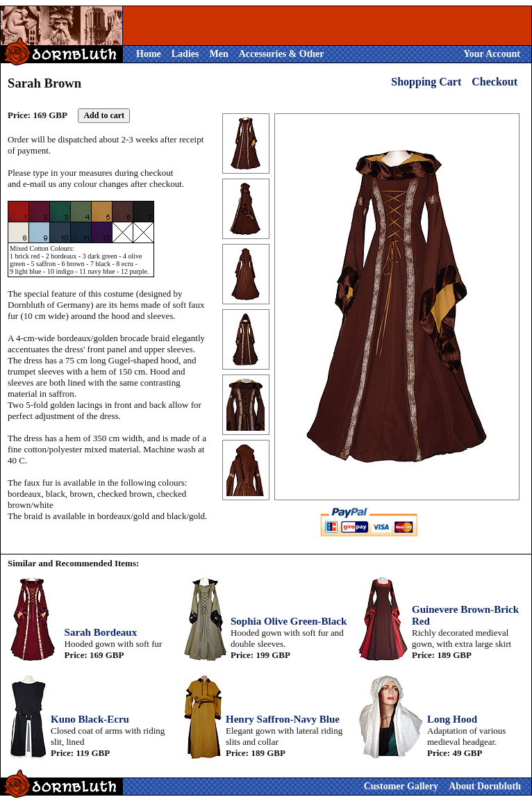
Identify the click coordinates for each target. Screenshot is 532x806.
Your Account (492, 54)
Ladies (185, 54)
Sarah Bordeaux (101, 632)
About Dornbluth (485, 786)
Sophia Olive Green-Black (289, 621)
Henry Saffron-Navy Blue (283, 719)
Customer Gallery (401, 786)
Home (149, 54)
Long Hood (452, 719)
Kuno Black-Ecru (90, 719)
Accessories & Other (282, 54)
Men (218, 54)
